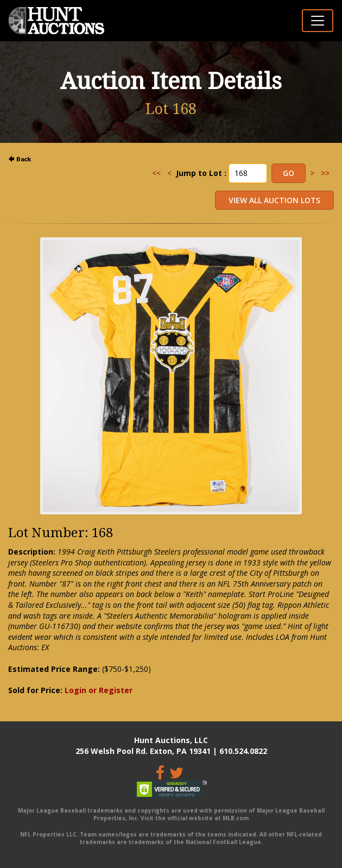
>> (325, 173)
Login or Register (99, 690)
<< (156, 173)
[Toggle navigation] (318, 21)
